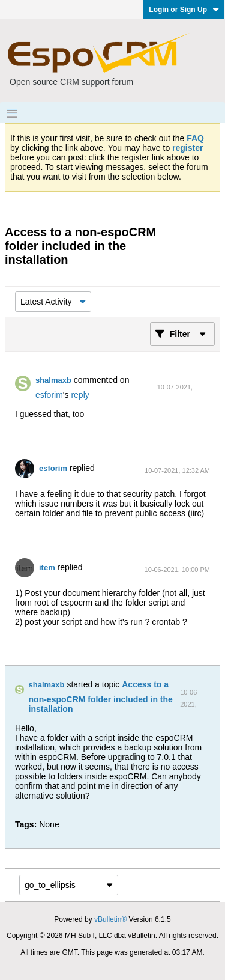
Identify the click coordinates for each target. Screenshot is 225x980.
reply (80, 395)
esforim (49, 395)
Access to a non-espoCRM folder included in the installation (101, 697)
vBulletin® (110, 919)
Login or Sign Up (184, 10)
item (47, 568)
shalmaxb (53, 380)
